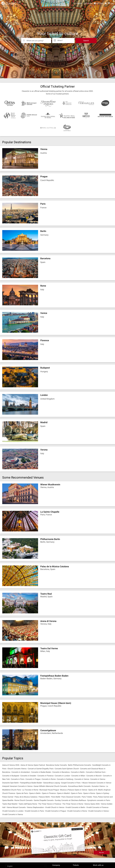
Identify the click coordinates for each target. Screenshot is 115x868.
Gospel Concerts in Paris (71, 783)
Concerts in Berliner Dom (96, 772)
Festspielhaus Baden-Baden (31, 783)
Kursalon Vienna (98, 786)
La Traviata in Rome (30, 790)
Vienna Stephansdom (36, 807)
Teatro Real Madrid (10, 804)
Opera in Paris (76, 793)
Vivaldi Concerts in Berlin (75, 807)
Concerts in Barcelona (61, 772)
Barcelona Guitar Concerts (56, 765)
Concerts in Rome (49, 779)
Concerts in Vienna (98, 779)
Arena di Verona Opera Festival (33, 765)
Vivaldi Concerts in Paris (34, 811)
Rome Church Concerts (24, 800)
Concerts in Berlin (78, 772)
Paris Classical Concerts (71, 797)
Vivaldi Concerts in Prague (56, 811)
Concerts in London (62, 776)
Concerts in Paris (18, 779)
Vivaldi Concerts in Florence (97, 807)
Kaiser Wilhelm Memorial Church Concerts (50, 786)
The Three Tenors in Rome (73, 804)
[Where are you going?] (38, 40)
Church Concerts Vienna (17, 769)
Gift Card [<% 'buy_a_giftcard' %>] (99, 3)
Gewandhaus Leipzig (52, 783)
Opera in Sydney (103, 793)
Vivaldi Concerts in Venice (98, 811)
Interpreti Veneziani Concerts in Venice (17, 786)
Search (86, 41)
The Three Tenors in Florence (50, 804)
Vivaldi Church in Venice (55, 807)
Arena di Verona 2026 (11, 765)
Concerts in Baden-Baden (41, 772)
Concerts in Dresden (28, 776)
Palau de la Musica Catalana (26, 797)
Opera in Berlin (35, 793)
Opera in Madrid (63, 793)
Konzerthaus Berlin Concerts (79, 786)
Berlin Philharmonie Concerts (80, 765)
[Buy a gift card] (57, 840)
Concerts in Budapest (11, 776)
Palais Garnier (8, 797)
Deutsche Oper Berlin (11, 783)
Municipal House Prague (49, 790)
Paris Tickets (87, 797)
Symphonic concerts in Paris (99, 800)
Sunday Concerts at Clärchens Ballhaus (70, 800)
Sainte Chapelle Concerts (44, 800)
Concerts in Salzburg (65, 779)
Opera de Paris (22, 793)
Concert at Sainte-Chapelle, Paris (41, 769)
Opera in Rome (89, 793)
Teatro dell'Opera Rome (28, 804)
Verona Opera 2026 (92, 804)
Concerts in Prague (33, 779)
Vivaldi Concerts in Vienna (13, 814)
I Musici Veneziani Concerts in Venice (96, 783)
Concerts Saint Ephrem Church (67, 769)
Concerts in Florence (45, 776)
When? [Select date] (60, 40)
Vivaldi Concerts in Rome (77, 811)
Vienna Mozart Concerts (16, 807)
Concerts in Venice (82, 779)
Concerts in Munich (94, 776)
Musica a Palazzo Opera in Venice (74, 790)
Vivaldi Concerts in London (13, 811)
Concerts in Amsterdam (21, 772)
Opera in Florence (49, 793)
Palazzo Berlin (44, 797)
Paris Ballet (56, 797)
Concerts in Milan (78, 776)
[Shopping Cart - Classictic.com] (111, 3)
